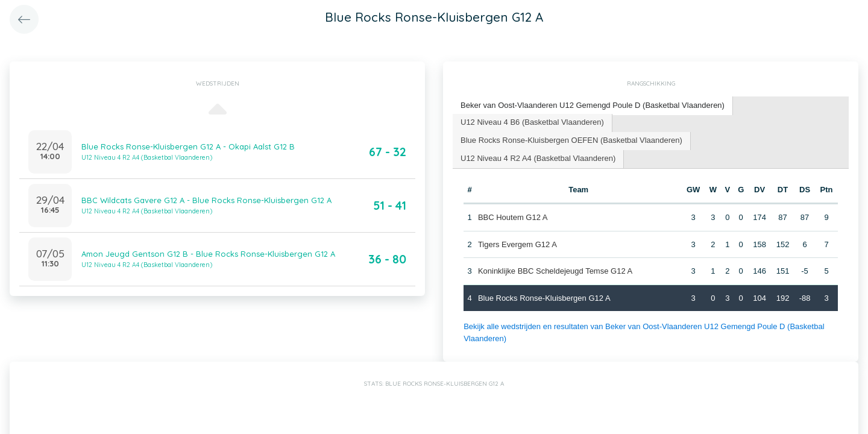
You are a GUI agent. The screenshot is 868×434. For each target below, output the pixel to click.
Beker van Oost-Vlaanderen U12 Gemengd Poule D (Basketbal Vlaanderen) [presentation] (593, 105)
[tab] (593, 106)
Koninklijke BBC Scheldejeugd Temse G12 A (555, 271)
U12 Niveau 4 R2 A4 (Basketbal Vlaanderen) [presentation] (538, 158)
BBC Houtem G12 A (513, 217)
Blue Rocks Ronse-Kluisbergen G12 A (544, 298)
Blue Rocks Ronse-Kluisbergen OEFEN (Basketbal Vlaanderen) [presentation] (571, 140)
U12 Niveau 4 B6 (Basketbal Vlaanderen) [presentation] (532, 122)
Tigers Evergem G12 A (517, 244)
